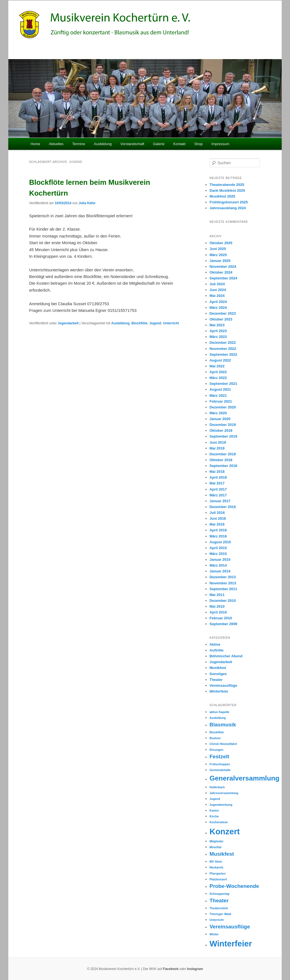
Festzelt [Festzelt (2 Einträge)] (219, 757)
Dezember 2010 (223, 601)
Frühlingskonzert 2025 (229, 202)
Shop (199, 144)
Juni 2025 (218, 249)
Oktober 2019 (221, 430)
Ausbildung (103, 144)
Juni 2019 (218, 442)
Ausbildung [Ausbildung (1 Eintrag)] (218, 718)
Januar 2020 (220, 419)
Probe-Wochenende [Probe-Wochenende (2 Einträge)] (234, 886)
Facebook (171, 969)
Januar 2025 (220, 261)
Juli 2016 (217, 513)
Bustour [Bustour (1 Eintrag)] (215, 738)
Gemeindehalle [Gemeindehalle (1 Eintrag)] (220, 770)
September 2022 (223, 354)
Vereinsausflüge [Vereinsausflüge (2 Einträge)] (230, 927)
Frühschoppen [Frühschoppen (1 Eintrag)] (220, 764)
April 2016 (218, 530)
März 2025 (218, 255)
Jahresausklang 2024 (228, 208)
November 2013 (223, 583)
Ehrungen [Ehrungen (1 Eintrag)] (217, 750)
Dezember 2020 (223, 407)
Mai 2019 (217, 448)
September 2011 (223, 589)
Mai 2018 (217, 472)
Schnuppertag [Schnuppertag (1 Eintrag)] (220, 894)
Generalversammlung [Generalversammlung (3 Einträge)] (245, 778)
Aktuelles (56, 144)
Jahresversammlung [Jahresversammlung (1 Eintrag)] (224, 793)
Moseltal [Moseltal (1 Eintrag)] (216, 847)
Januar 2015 (220, 560)
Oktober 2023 (221, 319)
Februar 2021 (221, 401)
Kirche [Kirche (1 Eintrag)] (214, 816)
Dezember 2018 (223, 454)
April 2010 (218, 612)
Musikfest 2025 (222, 196)
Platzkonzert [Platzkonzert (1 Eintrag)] (218, 879)
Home (35, 144)
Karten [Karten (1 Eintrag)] (214, 810)
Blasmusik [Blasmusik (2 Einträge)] (223, 725)
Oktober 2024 (221, 272)
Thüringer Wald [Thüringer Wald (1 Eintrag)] (220, 914)
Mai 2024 (217, 296)
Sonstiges (218, 674)
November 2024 (223, 267)
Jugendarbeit (68, 323)
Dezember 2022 (223, 343)
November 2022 (223, 349)
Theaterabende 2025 (227, 185)
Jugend (155, 323)
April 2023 (218, 331)
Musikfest (218, 668)
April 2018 (218, 477)
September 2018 (223, 466)
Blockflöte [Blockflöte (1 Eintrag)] (217, 732)
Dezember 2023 (223, 313)
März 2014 (218, 565)
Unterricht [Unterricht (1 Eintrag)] (217, 920)
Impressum (220, 144)
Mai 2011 (217, 595)
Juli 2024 (217, 284)
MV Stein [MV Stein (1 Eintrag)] (216, 862)
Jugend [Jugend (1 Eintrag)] (215, 799)
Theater (216, 680)
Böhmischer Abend (226, 656)
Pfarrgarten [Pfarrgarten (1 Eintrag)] (217, 873)
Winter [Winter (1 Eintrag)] (214, 934)
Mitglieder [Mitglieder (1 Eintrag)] (217, 841)
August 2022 (220, 360)
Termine (79, 144)
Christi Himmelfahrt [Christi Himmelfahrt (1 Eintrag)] (223, 744)
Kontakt (179, 144)
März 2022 (218, 378)
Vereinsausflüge (223, 685)
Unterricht (171, 323)
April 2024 (218, 302)
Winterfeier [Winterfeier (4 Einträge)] (231, 944)
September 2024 (223, 278)
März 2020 (218, 413)
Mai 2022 (217, 366)
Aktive (215, 644)
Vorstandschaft (132, 144)
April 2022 (218, 372)
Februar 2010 (221, 618)
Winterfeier (219, 691)
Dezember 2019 (223, 425)
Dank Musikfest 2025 (227, 190)
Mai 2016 (217, 524)
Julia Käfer (87, 203)
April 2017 (218, 489)
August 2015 (220, 542)
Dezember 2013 (223, 577)
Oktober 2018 (221, 460)
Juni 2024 (218, 290)
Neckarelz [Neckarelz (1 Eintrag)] (217, 867)
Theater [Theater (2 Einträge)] (219, 901)
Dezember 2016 (223, 507)
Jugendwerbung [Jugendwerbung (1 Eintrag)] (221, 805)
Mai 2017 (217, 483)
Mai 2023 (217, 325)
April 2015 (218, 548)
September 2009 (223, 624)
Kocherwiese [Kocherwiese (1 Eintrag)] (219, 822)
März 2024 (218, 308)
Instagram (195, 969)
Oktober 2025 (221, 243)
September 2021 (223, 384)
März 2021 (218, 396)
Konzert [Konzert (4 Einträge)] (225, 831)
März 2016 (218, 536)
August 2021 (220, 389)
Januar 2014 (220, 571)
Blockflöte (139, 323)
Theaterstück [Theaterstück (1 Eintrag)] (219, 908)
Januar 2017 (220, 501)
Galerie (159, 144)
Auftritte (217, 650)
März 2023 (218, 337)
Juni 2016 (218, 518)
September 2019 (223, 436)
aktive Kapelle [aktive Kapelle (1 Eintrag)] (219, 712)
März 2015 (218, 554)
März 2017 (218, 495)
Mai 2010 (217, 606)
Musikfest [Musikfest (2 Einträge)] (222, 854)
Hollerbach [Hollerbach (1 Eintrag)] (217, 787)
